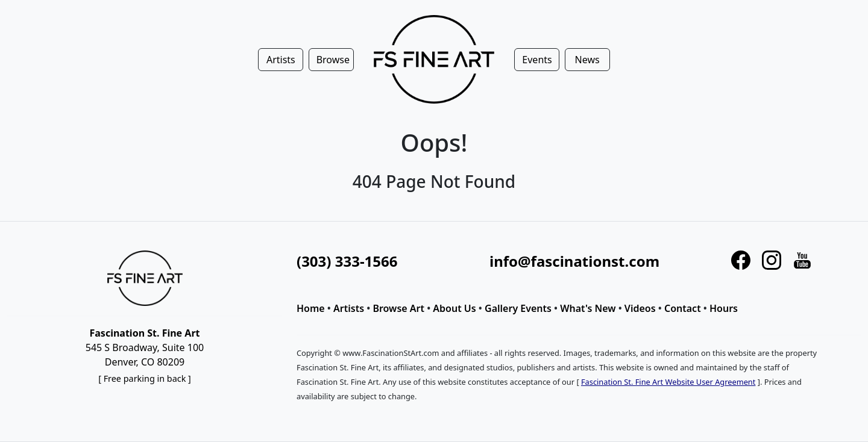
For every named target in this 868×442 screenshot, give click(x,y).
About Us (454, 308)
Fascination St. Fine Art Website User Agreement (668, 382)
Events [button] (537, 60)
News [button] (587, 60)
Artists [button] (281, 60)
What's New (588, 308)
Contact (683, 308)
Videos (640, 308)
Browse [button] (333, 60)
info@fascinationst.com (574, 261)
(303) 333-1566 (347, 261)
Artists (349, 308)
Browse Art (398, 308)
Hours (724, 308)
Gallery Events (518, 308)
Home (311, 308)
